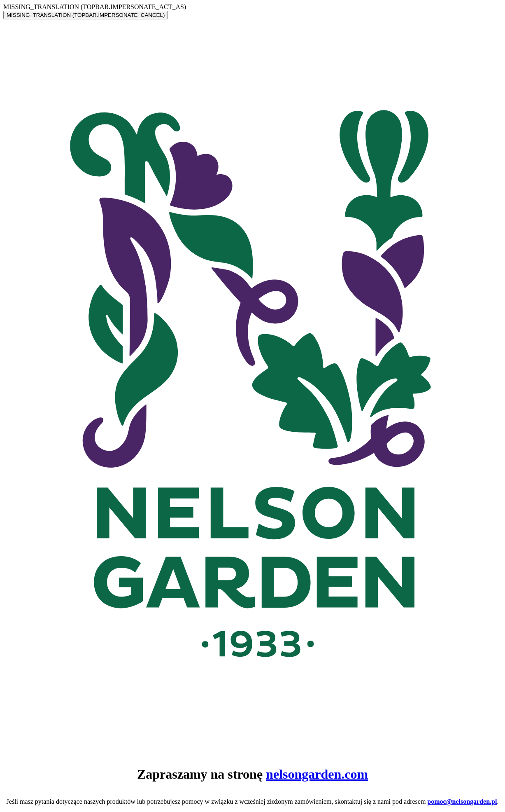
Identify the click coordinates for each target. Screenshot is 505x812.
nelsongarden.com (317, 774)
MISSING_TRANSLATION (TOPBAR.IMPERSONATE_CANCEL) (86, 15)
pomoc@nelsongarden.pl (462, 801)
